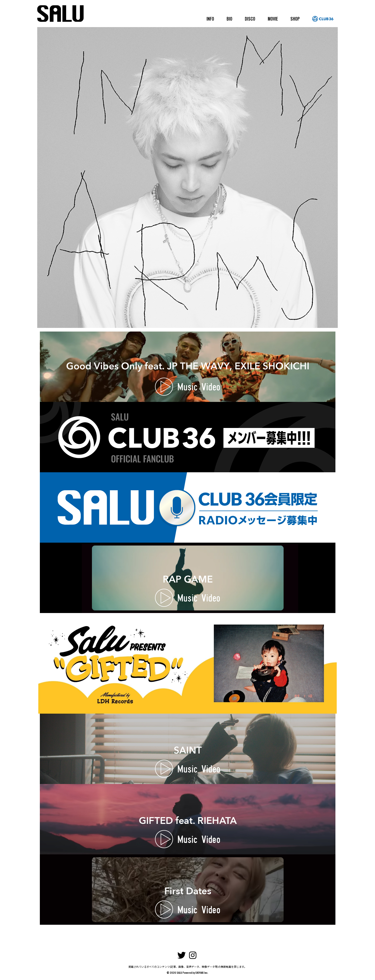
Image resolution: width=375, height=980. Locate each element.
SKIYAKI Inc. (202, 973)
